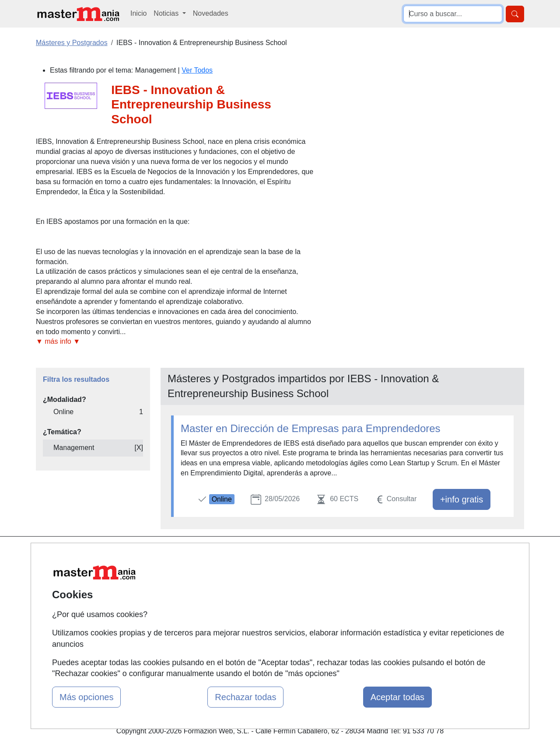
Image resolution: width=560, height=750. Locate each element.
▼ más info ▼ (58, 341)
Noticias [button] (167, 13)
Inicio (138, 13)
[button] (176, 342)
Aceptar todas (397, 697)
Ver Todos (197, 70)
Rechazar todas (245, 697)
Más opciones (86, 697)
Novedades (211, 13)
